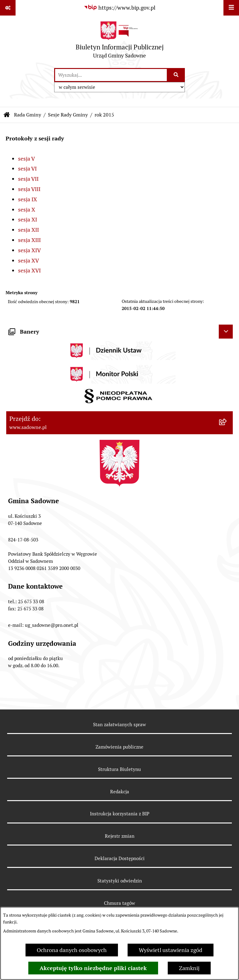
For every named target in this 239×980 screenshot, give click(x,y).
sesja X (27, 210)
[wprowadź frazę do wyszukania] (111, 75)
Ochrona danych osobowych (72, 950)
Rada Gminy (28, 115)
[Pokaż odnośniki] (8, 8)
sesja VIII (29, 189)
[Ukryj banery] (226, 332)
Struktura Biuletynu (119, 769)
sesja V (26, 159)
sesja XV (28, 260)
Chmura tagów (119, 903)
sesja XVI (29, 270)
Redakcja (120, 792)
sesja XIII (29, 240)
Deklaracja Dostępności (120, 858)
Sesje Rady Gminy (68, 115)
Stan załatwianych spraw (119, 725)
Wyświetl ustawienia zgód (171, 950)
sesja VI (27, 169)
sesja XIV (29, 250)
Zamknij (189, 968)
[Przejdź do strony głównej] (120, 41)
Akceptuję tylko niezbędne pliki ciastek (93, 968)
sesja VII (28, 179)
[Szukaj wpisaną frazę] (176, 75)
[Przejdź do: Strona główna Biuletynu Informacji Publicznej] (7, 115)
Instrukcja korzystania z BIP (120, 814)
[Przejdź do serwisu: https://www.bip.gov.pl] (119, 8)
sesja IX (28, 199)
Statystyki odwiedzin (120, 881)
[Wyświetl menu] (231, 8)
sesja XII (28, 230)
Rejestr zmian (120, 836)
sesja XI (28, 219)
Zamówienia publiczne (119, 747)
